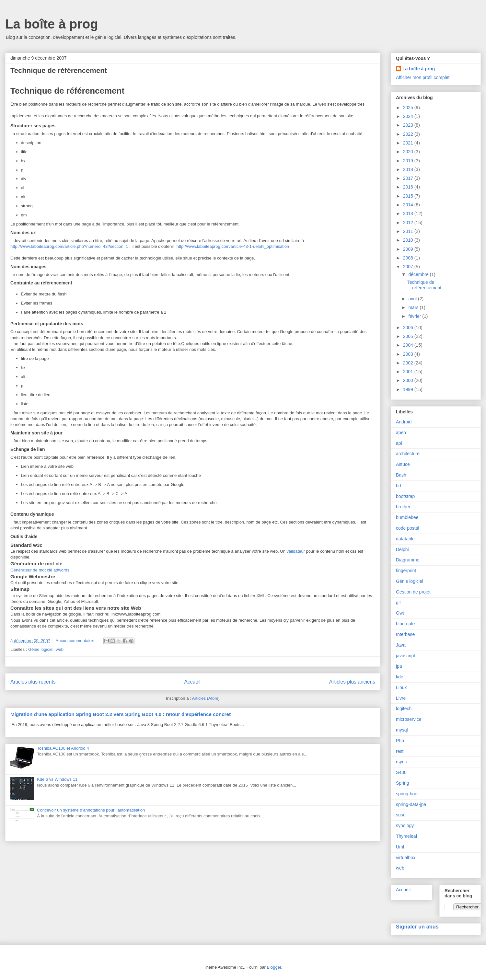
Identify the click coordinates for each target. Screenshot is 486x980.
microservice (409, 719)
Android (404, 422)
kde (400, 677)
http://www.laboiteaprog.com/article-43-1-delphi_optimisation (233, 246)
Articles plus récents (33, 682)
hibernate (405, 624)
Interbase (405, 634)
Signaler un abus (417, 927)
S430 (401, 772)
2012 (409, 223)
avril (413, 299)
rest (400, 751)
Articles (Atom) (206, 698)
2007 (409, 267)
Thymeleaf (406, 836)
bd (399, 486)
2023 (409, 125)
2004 (409, 345)
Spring (402, 783)
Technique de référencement (59, 70)
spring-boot (407, 794)
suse (401, 815)
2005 (409, 336)
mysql (402, 730)
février (415, 316)
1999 (409, 389)
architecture (408, 454)
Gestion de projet (413, 592)
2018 (409, 169)
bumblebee (407, 517)
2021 (409, 143)
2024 (409, 116)
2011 (409, 231)
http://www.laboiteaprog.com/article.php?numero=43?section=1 (69, 246)
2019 (409, 161)
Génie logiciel (41, 649)
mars (414, 307)
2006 (409, 328)
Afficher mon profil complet (423, 77)
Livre (401, 698)
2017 (409, 178)
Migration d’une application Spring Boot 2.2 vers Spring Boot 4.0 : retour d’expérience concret (121, 714)
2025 (409, 108)
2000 (409, 380)
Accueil (192, 682)
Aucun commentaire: (76, 641)
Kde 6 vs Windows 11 (57, 779)
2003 (409, 354)
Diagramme (408, 560)
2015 (409, 196)
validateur (296, 551)
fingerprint (406, 571)
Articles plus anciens (352, 682)
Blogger (274, 967)
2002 (409, 363)
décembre (419, 274)
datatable (405, 539)
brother (403, 507)
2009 (409, 249)
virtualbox (406, 858)
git (398, 603)
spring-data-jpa (411, 804)
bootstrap (405, 496)
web (60, 649)
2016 (409, 187)
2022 (409, 134)
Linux (401, 687)
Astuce (403, 464)
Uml (400, 847)
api (399, 443)
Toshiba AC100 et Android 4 (63, 748)
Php (400, 741)
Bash (401, 475)
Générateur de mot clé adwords (40, 570)
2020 (409, 152)
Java (401, 645)
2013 (409, 213)
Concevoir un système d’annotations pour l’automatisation (91, 810)
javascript (405, 656)
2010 (409, 240)
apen (401, 432)
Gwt (400, 613)
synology (405, 825)
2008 (409, 258)
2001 (409, 372)
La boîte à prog (52, 24)
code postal (408, 528)
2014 (409, 205)
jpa (399, 666)
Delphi (402, 549)
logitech (404, 709)
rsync (401, 762)
